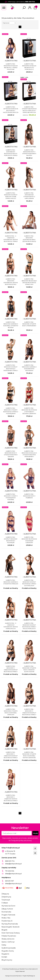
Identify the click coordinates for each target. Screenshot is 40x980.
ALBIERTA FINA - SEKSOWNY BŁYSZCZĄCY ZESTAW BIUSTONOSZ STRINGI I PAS (29, 282)
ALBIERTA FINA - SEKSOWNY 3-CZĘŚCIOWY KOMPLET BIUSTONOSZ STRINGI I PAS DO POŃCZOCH (11, 669)
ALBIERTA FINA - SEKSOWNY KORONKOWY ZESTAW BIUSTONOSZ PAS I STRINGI (11, 282)
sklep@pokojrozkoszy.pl (13, 864)
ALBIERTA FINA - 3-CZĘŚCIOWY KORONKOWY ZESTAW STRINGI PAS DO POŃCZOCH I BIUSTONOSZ (11, 626)
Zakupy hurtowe (7, 909)
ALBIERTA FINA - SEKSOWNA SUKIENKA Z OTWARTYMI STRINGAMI (11, 582)
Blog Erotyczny (7, 960)
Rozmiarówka (6, 912)
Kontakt (4, 957)
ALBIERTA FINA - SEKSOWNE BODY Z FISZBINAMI (29, 496)
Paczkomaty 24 (7, 921)
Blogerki (4, 930)
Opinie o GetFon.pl (8, 942)
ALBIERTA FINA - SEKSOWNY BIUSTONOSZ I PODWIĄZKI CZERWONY (29, 540)
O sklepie (5, 903)
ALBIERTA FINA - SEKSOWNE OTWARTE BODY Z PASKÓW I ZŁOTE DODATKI (29, 669)
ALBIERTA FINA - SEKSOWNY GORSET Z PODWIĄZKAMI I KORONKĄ (11, 497)
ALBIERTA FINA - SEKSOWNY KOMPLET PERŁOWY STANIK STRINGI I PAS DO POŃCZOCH (11, 196)
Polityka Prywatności (9, 936)
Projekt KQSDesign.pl (29, 976)
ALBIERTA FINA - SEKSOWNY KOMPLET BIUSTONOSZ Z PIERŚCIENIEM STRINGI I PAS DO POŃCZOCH (11, 368)
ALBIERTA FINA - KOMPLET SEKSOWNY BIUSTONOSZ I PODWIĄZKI (11, 540)
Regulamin (5, 954)
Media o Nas (6, 918)
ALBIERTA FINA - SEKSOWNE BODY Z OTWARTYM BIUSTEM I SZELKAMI (11, 454)
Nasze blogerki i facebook (10, 927)
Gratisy (4, 945)
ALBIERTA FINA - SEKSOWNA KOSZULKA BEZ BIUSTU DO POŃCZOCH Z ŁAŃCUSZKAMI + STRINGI (29, 67)
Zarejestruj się (6, 897)
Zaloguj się (5, 894)
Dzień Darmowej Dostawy (11, 933)
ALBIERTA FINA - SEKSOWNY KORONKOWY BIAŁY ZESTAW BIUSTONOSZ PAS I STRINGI (29, 239)
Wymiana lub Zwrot (8, 906)
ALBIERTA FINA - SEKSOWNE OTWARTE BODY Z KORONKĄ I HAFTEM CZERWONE (29, 755)
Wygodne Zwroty (8, 951)
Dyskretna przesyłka (9, 948)
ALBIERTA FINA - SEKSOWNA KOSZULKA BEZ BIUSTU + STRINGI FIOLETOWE (11, 67)
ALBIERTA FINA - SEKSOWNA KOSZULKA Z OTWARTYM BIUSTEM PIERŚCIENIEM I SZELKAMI (29, 454)
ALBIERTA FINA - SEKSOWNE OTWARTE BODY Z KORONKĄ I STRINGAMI (11, 712)
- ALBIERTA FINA (11, 61)
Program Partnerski (8, 915)
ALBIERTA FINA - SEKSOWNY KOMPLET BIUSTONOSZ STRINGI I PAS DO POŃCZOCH (29, 626)
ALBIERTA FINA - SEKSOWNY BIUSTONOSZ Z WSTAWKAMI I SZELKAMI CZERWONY (29, 411)
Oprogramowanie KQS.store (13, 976)
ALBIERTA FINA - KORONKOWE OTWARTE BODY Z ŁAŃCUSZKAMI (29, 196)
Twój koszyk (6, 900)
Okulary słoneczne (8, 939)
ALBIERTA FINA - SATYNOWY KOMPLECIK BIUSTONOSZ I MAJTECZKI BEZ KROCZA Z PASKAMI (11, 110)
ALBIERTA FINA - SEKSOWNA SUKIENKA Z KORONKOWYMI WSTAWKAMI (29, 368)
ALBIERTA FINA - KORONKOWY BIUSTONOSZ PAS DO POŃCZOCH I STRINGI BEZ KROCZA (11, 153)
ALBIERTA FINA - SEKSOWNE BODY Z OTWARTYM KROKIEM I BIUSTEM (29, 153)
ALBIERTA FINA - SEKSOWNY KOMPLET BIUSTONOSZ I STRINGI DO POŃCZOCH (29, 583)
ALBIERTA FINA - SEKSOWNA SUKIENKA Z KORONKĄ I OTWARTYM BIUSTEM (11, 325)
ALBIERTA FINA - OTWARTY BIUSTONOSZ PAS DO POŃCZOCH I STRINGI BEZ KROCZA (29, 110)
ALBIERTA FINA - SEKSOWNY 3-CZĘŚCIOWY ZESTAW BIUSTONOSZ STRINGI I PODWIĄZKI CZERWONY (11, 798)
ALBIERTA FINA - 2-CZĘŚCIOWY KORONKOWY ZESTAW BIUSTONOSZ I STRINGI (11, 239)
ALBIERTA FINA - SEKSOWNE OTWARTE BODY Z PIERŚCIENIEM (29, 324)
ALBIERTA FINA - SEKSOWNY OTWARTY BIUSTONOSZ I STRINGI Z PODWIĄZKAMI (11, 411)
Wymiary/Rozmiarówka (10, 924)
